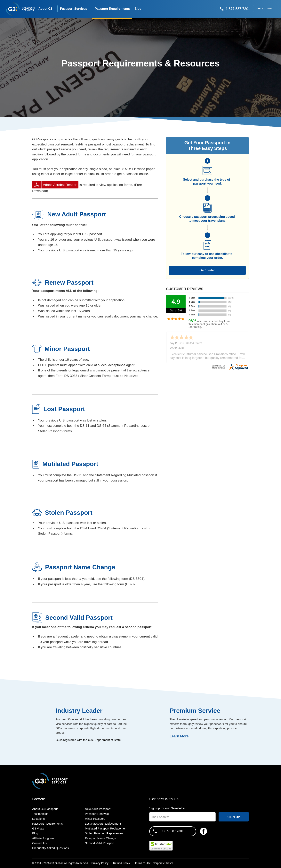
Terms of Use (143, 863)
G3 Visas (38, 828)
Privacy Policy (100, 863)
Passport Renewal (97, 814)
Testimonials (40, 814)
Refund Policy (122, 863)
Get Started (207, 270)
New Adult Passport (98, 809)
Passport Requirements (48, 824)
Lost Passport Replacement (103, 824)
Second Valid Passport (100, 843)
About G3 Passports (45, 809)
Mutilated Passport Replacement (106, 828)
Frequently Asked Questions (51, 848)
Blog (35, 833)
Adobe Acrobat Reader (60, 185)
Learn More (179, 736)
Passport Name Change (100, 838)
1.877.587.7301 (173, 831)
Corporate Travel (163, 863)
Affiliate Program (43, 838)
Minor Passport (95, 819)
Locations (38, 819)
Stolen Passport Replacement (104, 833)
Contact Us (39, 843)
